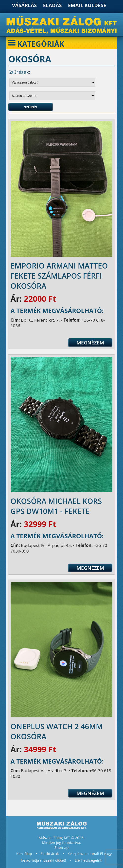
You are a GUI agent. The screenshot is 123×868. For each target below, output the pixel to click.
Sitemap (61, 847)
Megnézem (90, 343)
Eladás (53, 5)
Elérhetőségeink (88, 860)
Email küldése (87, 5)
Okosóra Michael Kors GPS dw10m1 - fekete (56, 506)
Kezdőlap (24, 854)
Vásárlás (24, 5)
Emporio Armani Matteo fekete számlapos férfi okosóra (59, 276)
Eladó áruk (50, 854)
